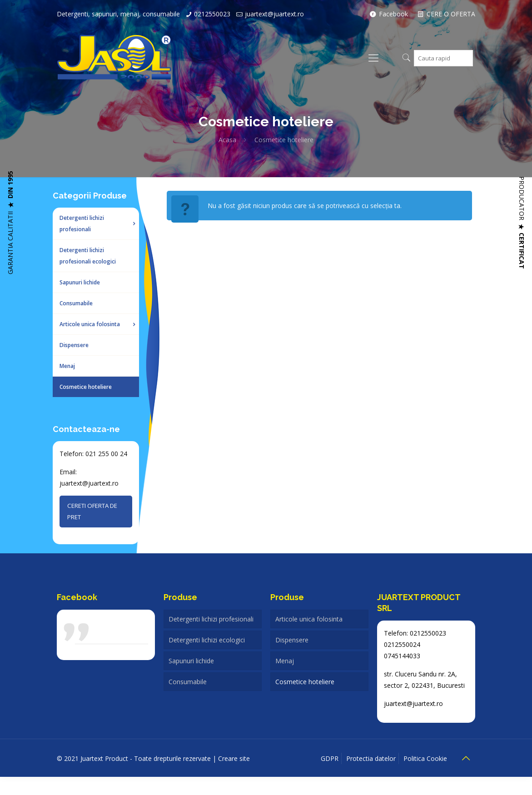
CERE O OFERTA (445, 14)
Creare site (235, 758)
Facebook (388, 14)
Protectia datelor (371, 758)
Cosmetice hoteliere (305, 682)
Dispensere (292, 640)
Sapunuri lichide (191, 661)
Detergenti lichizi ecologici (207, 640)
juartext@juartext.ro (274, 14)
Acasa (227, 140)
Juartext (91, 637)
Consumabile (188, 682)
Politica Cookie (425, 758)
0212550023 (212, 14)
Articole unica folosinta (309, 619)
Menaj (285, 661)
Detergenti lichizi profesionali (211, 619)
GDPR (330, 758)
